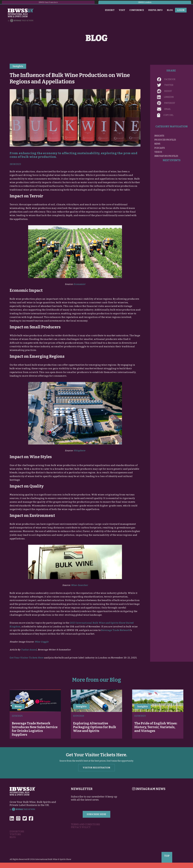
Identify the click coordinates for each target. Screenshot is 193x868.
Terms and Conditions (85, 824)
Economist (79, 284)
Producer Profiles (165, 140)
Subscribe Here (96, 814)
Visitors (15, 834)
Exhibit (110, 10)
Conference (137, 10)
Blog (170, 10)
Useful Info (155, 10)
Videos (158, 152)
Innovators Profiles (166, 156)
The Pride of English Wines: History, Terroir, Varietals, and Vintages (156, 727)
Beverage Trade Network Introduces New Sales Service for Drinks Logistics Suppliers (35, 729)
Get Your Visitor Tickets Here (27, 658)
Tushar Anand (29, 650)
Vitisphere (79, 451)
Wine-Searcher (79, 585)
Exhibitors (17, 832)
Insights (18, 66)
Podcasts (160, 148)
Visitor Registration (96, 768)
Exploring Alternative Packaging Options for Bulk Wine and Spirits (95, 727)
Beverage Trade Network (116, 630)
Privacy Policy (81, 827)
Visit (122, 10)
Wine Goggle (42, 642)
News (157, 144)
